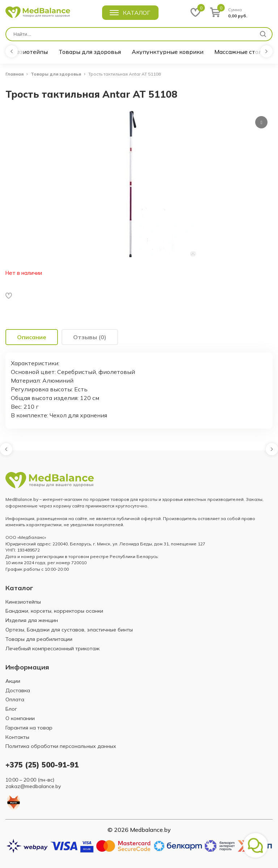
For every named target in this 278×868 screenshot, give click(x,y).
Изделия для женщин (32, 620)
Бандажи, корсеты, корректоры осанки (54, 611)
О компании (20, 718)
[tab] (32, 337)
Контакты (17, 737)
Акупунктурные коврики (168, 52)
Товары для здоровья (90, 52)
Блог (11, 709)
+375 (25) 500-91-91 (42, 765)
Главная (14, 74)
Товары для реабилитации (39, 639)
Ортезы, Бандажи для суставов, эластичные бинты (69, 630)
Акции (13, 681)
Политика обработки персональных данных (61, 746)
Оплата (15, 699)
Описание (32, 337)
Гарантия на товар (29, 728)
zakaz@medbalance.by (33, 786)
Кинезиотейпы (27, 52)
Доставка (18, 690)
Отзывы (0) (90, 337)
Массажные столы (240, 52)
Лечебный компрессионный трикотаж (52, 648)
